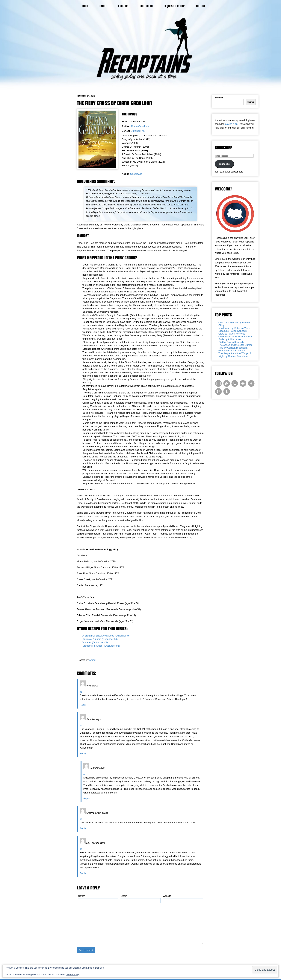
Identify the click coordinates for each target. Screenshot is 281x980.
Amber (93, 660)
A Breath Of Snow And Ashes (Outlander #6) (106, 636)
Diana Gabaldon (140, 126)
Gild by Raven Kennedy (231, 342)
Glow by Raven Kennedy (232, 334)
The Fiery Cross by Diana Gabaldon (114, 103)
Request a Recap (174, 6)
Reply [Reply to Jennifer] (83, 754)
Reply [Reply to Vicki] (83, 705)
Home (85, 6)
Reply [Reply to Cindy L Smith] (83, 828)
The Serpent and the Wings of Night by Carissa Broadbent (235, 355)
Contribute (147, 6)
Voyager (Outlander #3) (95, 642)
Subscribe (224, 164)
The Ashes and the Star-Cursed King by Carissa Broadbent (235, 346)
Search (219, 98)
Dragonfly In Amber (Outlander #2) (101, 646)
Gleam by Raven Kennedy (233, 331)
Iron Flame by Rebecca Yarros (235, 328)
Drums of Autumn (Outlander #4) (100, 639)
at (81, 692)
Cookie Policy (73, 975)
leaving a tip (231, 124)
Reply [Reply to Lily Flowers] (83, 873)
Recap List (123, 6)
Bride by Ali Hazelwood (231, 339)
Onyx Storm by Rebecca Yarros (235, 336)
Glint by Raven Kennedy (232, 351)
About (103, 6)
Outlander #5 (138, 131)
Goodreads (136, 174)
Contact (200, 6)
